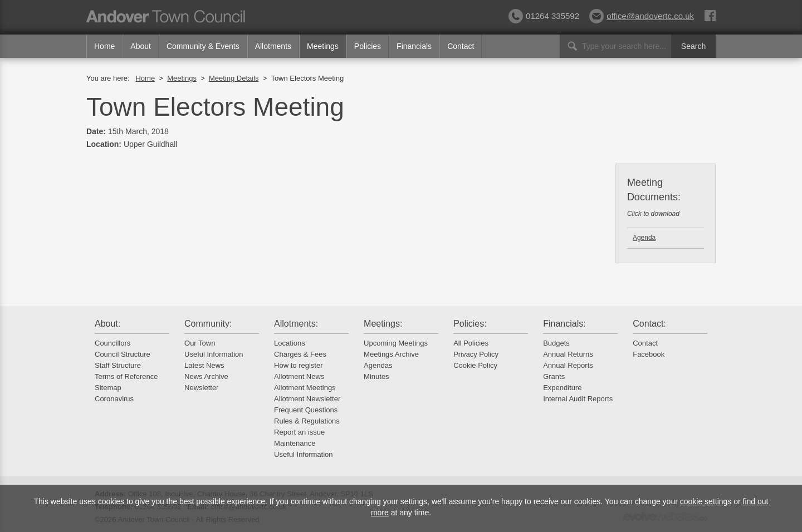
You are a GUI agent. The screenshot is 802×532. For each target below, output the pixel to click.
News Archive (206, 376)
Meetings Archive (391, 354)
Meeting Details (234, 78)
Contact (461, 46)
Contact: (649, 324)
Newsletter (201, 388)
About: (107, 324)
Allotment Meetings (305, 388)
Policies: (470, 324)
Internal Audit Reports (578, 399)
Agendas (378, 365)
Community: (208, 324)
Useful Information (214, 354)
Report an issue (299, 432)
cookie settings (706, 501)
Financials (414, 46)
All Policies (471, 343)
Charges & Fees (300, 354)
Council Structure (123, 354)
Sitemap (108, 388)
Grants (554, 376)
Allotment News (299, 376)
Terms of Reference (126, 376)
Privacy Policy (476, 354)
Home (104, 46)
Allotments (273, 46)
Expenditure (562, 388)
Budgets (556, 343)
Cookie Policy (475, 365)
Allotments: (296, 324)
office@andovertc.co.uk (642, 16)
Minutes (376, 376)
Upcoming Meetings (396, 343)
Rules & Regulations (307, 421)
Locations (290, 343)
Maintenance (295, 443)
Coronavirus (114, 399)
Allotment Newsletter (307, 399)
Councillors (113, 343)
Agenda (644, 238)
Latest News (204, 365)
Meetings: (383, 324)
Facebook (649, 354)
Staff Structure (118, 365)
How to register (298, 365)
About (141, 46)
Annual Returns (568, 354)
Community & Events (203, 46)
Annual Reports (568, 365)
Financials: (564, 324)
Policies (368, 46)
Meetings (323, 46)
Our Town (200, 343)
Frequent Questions (306, 410)
